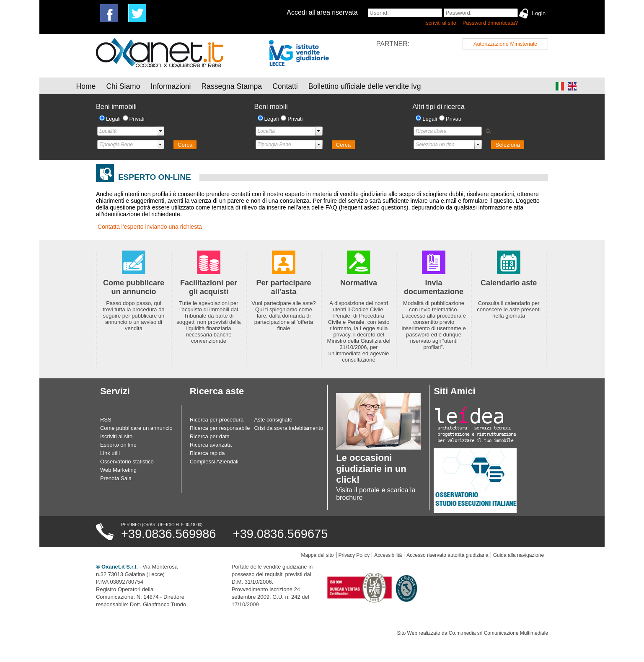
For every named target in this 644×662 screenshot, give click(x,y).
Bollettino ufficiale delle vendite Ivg (365, 86)
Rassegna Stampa (231, 86)
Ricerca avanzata (211, 445)
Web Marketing (118, 470)
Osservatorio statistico (127, 462)
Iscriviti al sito (440, 23)
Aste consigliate (273, 420)
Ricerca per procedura (217, 420)
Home (86, 86)
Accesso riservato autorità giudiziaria (447, 555)
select (160, 131)
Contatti (285, 86)
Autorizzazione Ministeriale (505, 44)
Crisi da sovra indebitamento (288, 428)
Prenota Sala (116, 478)
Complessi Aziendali (214, 462)
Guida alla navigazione (519, 555)
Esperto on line (118, 445)
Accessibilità (388, 555)
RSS (106, 420)
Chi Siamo (123, 86)
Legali (113, 119)
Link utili (110, 453)
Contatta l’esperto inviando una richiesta (150, 227)
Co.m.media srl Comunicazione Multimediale (498, 633)
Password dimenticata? (490, 23)
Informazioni (171, 86)
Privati (137, 119)
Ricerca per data (210, 436)
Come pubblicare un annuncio (136, 428)
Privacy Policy (354, 555)
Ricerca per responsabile (220, 428)
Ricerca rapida (207, 453)
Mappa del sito (318, 555)
